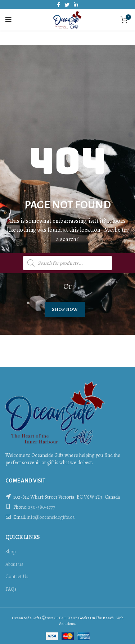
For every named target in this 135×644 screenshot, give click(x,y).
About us (14, 564)
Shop (10, 552)
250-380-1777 (42, 507)
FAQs (11, 589)
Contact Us (17, 577)
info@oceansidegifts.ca (51, 517)
